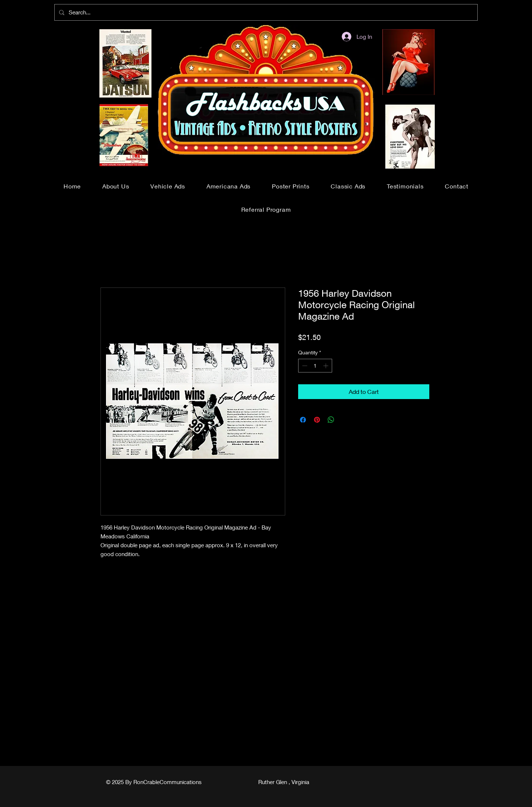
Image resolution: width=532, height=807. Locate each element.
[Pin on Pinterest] (317, 420)
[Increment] (326, 366)
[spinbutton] (315, 366)
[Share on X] (345, 420)
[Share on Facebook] (303, 420)
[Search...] (265, 12)
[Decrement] (304, 366)
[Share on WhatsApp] (331, 420)
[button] (168, 186)
